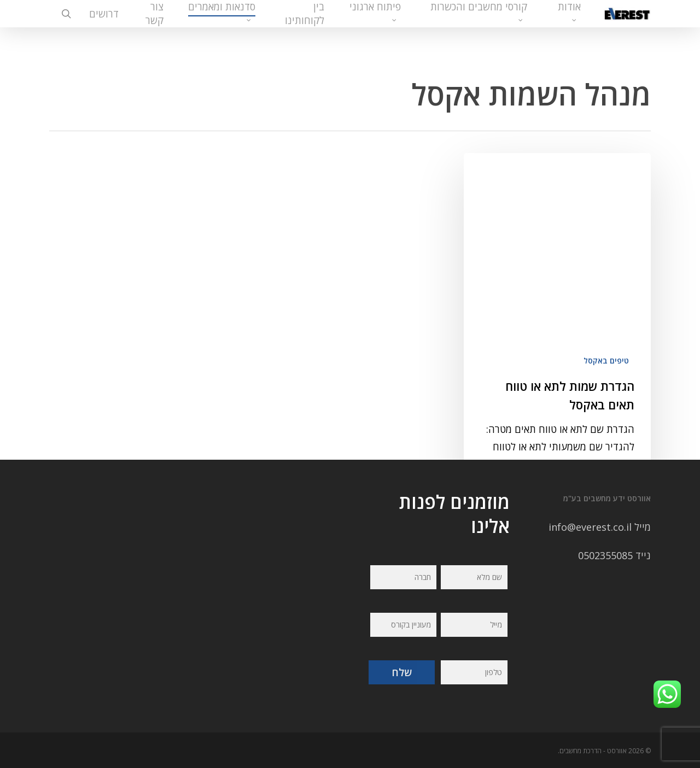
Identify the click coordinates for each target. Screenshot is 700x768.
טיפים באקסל (606, 298)
